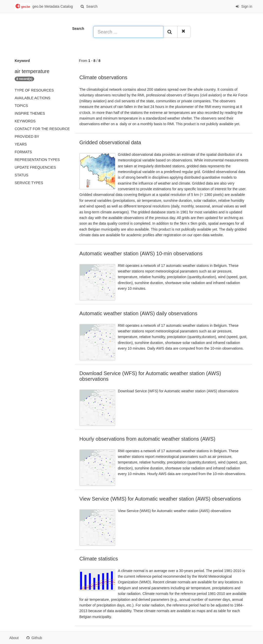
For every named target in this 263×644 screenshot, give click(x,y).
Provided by (27, 137)
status (21, 175)
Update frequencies (35, 167)
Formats (23, 152)
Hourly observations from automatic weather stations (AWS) (147, 439)
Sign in (244, 6)
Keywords (25, 121)
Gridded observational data (110, 142)
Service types (29, 183)
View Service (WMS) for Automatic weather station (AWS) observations (160, 499)
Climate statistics (99, 559)
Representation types (37, 160)
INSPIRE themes (30, 113)
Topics (21, 106)
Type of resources (34, 90)
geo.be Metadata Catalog (44, 7)
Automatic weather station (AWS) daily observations (138, 313)
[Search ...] (128, 32)
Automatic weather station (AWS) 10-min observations (141, 253)
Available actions (32, 98)
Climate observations (103, 77)
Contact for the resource (42, 129)
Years (21, 144)
